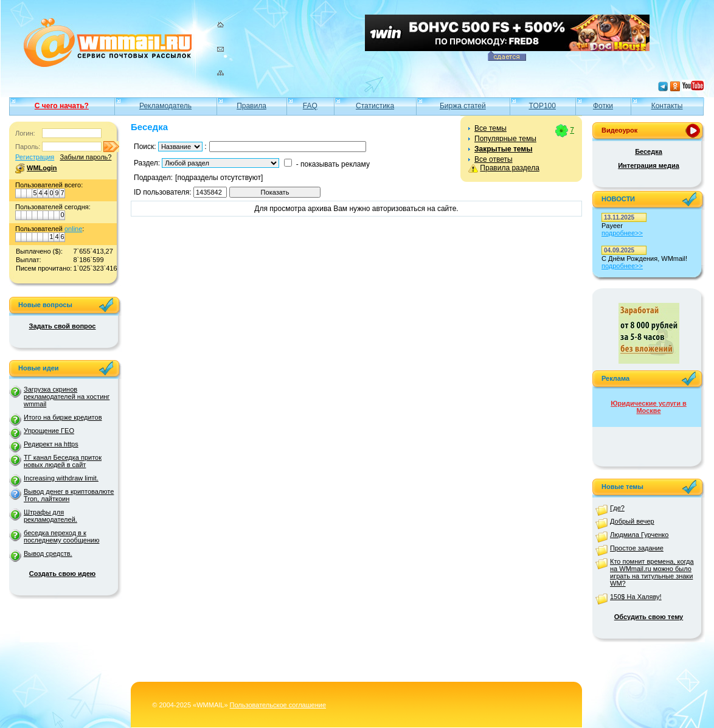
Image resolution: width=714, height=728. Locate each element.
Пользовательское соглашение (278, 705)
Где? (617, 508)
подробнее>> (622, 233)
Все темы (490, 128)
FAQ (310, 106)
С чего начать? (62, 106)
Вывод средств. (48, 553)
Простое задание (637, 548)
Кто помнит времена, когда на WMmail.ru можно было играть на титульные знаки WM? (652, 572)
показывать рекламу (335, 164)
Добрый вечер (632, 521)
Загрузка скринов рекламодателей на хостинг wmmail (67, 397)
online (73, 229)
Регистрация (35, 157)
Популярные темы (505, 139)
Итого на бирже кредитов (63, 417)
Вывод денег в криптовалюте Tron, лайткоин (69, 495)
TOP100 (542, 106)
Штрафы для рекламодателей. (50, 516)
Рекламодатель (165, 106)
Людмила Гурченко (639, 535)
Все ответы (494, 159)
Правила (251, 106)
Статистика (375, 106)
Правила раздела (509, 168)
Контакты (667, 106)
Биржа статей (463, 106)
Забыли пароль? (85, 157)
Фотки (603, 106)
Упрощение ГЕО (49, 431)
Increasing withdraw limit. (61, 478)
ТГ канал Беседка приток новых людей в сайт (63, 461)
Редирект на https (51, 444)
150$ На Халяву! (636, 597)
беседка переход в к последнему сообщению (61, 536)
